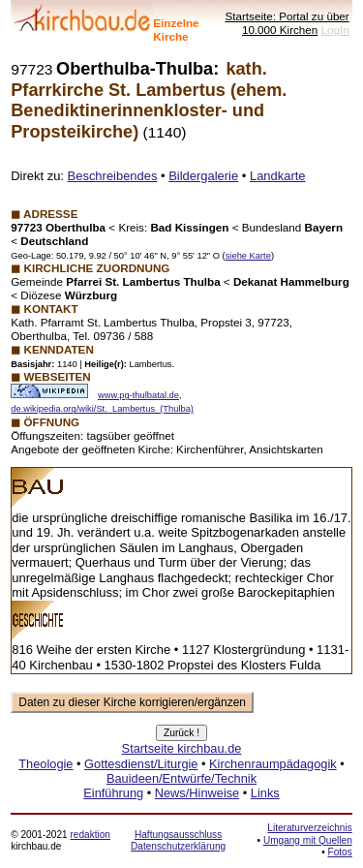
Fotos (340, 852)
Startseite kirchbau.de (182, 748)
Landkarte (278, 176)
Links (265, 793)
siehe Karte (248, 256)
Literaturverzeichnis (309, 828)
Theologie (45, 764)
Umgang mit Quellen (308, 840)
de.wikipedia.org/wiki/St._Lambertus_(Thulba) (102, 409)
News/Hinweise (197, 793)
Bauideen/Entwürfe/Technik (181, 778)
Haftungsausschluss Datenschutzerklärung (178, 840)
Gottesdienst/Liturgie (141, 764)
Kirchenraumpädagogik (273, 764)
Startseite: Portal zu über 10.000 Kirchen (287, 23)
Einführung (113, 793)
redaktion (90, 835)
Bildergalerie (203, 176)
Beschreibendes (113, 176)
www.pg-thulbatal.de (138, 395)
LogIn (335, 30)
